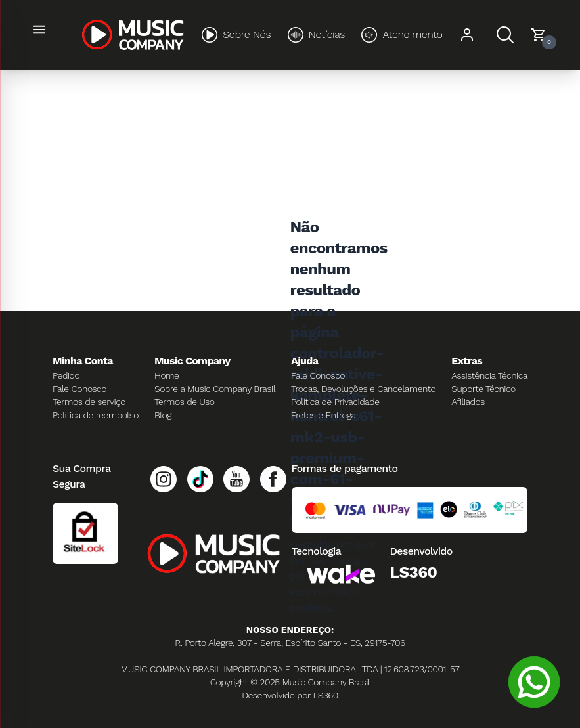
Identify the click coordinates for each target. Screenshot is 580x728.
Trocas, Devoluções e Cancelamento (363, 389)
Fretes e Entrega (323, 415)
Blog (163, 415)
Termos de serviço (89, 402)
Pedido (66, 375)
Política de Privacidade (335, 402)
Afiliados (468, 402)
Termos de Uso (185, 402)
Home (167, 375)
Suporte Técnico (483, 389)
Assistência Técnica (489, 375)
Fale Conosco (79, 389)
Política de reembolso (96, 415)
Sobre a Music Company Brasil (215, 389)
